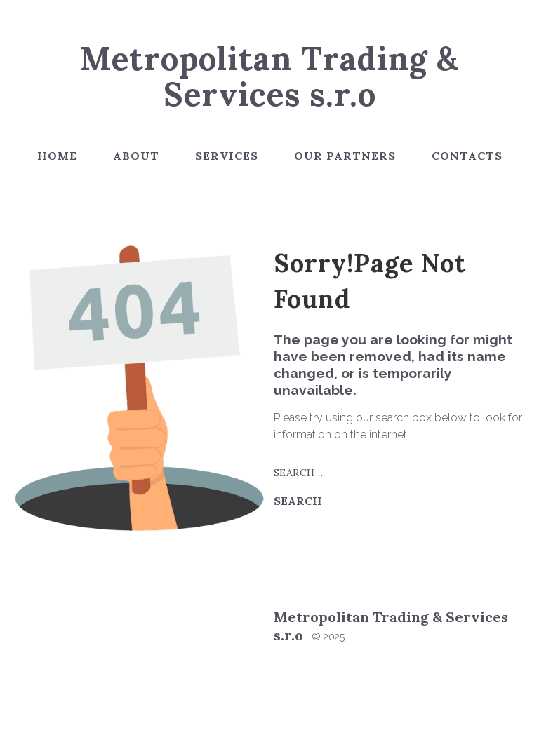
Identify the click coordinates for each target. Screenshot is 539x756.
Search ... (274, 460)
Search (298, 501)
